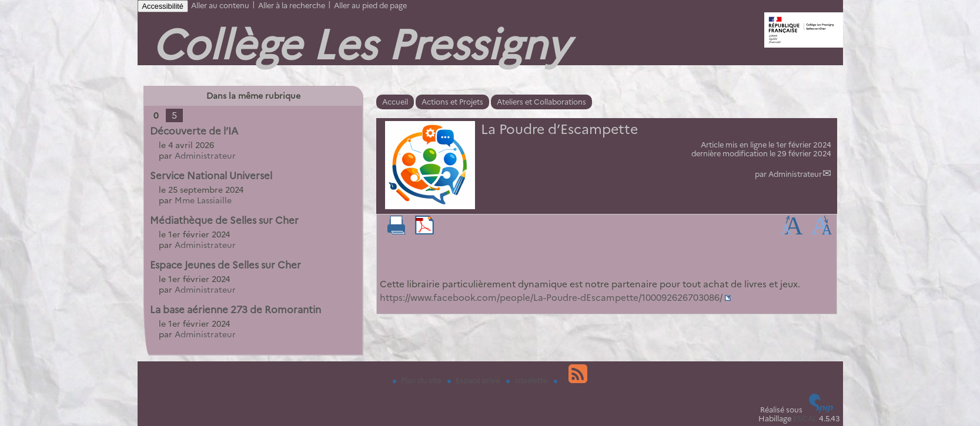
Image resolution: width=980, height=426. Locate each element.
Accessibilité (163, 6)
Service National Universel (211, 176)
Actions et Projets (452, 102)
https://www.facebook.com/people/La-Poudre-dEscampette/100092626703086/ (551, 298)
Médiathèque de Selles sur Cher (224, 220)
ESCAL (805, 419)
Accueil (395, 102)
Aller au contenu (220, 6)
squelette (528, 380)
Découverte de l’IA (194, 131)
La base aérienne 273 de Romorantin (235, 310)
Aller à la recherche (292, 6)
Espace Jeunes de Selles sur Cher (225, 265)
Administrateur (795, 174)
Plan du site (418, 380)
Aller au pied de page (370, 6)
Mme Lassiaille (203, 200)
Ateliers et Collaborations (541, 102)
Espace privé (474, 380)
